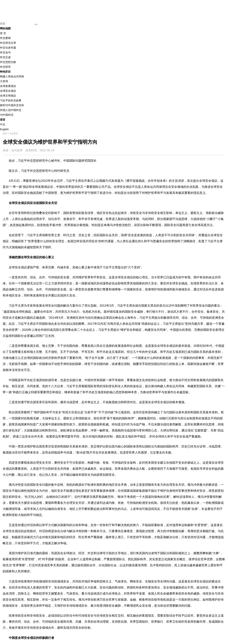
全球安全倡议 (8, 91)
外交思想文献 (8, 62)
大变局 (4, 81)
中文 (3, 124)
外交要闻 (5, 38)
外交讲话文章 (8, 43)
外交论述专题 (8, 48)
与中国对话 (7, 115)
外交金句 (5, 52)
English (4, 129)
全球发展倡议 (8, 86)
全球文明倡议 (8, 96)
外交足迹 (5, 57)
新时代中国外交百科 (12, 105)
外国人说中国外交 (11, 110)
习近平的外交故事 (11, 100)
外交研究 (5, 67)
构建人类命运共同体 (12, 76)
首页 (5, 134)
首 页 (3, 33)
